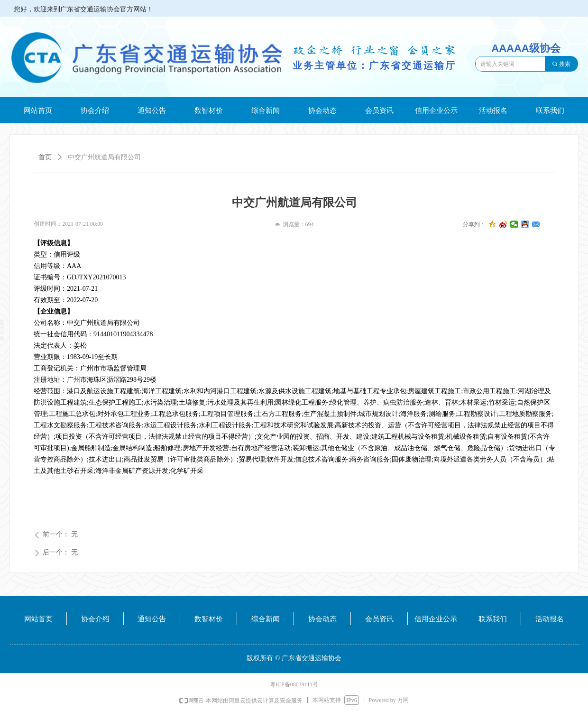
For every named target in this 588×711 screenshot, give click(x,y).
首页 (45, 157)
